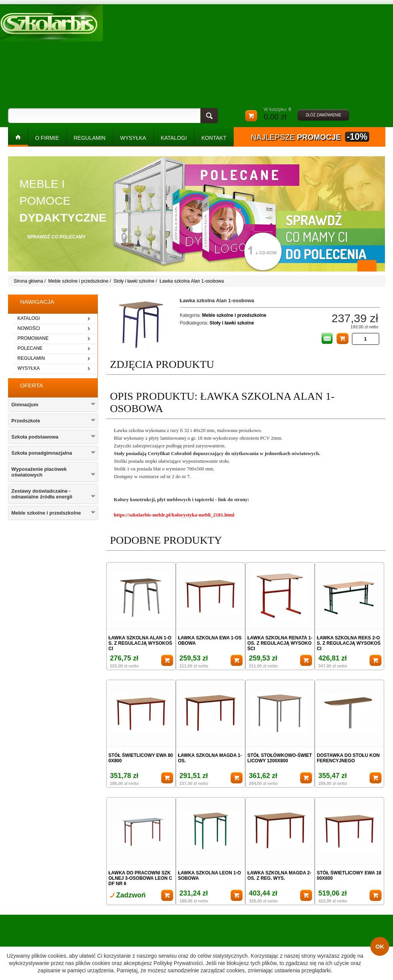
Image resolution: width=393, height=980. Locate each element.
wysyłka (29, 368)
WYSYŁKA (133, 138)
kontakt (214, 138)
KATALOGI (174, 138)
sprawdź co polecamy (57, 237)
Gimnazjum (25, 405)
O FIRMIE (47, 138)
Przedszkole (26, 421)
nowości (29, 328)
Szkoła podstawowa (35, 437)
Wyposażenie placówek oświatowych (39, 472)
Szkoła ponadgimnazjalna (42, 453)
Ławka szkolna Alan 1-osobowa (192, 281)
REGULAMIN (90, 138)
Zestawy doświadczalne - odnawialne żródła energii (42, 494)
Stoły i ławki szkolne (134, 281)
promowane (33, 338)
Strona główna (29, 281)
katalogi (29, 318)
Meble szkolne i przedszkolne (78, 281)
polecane (30, 348)
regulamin (31, 358)
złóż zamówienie (323, 115)
